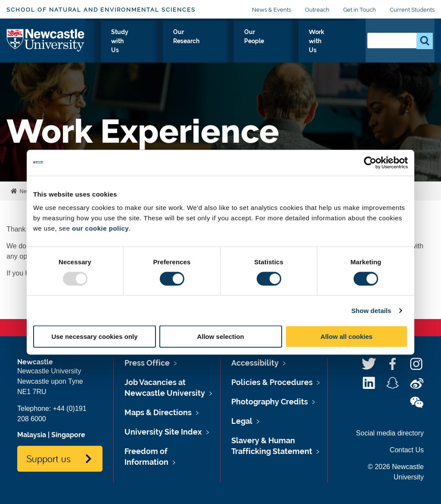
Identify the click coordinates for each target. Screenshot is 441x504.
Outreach (317, 10)
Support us (48, 458)
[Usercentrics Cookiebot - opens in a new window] (370, 163)
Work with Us (335, 47)
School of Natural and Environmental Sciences (101, 10)
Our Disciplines (147, 47)
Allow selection (220, 337)
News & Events (272, 10)
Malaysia (32, 435)
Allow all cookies (346, 337)
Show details (371, 310)
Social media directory (390, 433)
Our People (290, 47)
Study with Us (197, 47)
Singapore (68, 435)
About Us (103, 47)
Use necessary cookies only (94, 337)
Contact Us (407, 450)
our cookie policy (100, 228)
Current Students (412, 10)
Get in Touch (360, 10)
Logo (46, 45)
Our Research (245, 47)
